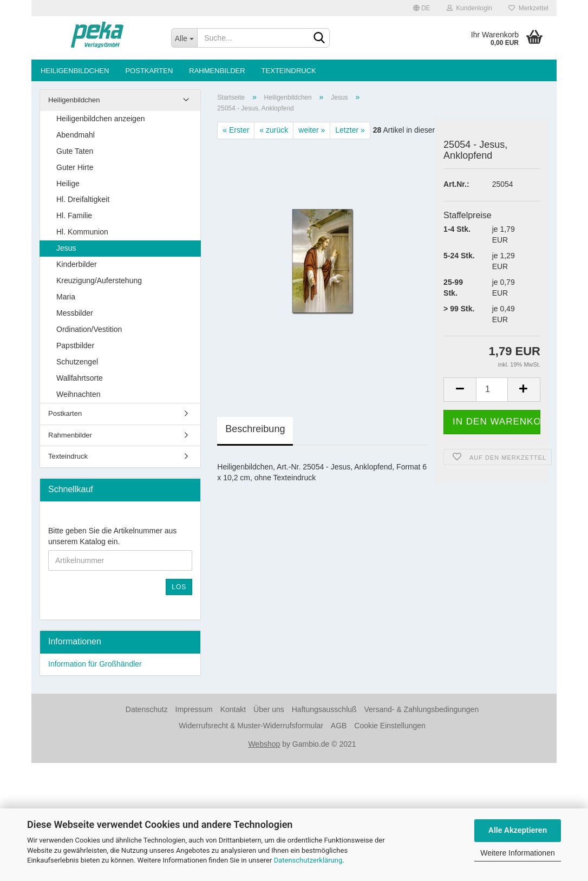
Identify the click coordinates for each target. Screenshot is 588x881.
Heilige (68, 184)
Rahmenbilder (217, 71)
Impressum (194, 709)
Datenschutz (147, 709)
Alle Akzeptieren (518, 830)
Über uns (269, 709)
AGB (339, 726)
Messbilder (75, 313)
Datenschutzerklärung (308, 860)
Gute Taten (75, 151)
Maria (66, 297)
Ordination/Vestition (89, 329)
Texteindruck (289, 71)
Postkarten (149, 71)
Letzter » (350, 130)
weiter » (312, 130)
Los (179, 587)
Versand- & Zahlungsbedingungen (421, 709)
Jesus (66, 248)
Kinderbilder (77, 264)
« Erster (236, 130)
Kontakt (233, 709)
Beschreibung (255, 429)
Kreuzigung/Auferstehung (99, 280)
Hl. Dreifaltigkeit (83, 199)
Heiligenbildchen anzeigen (100, 119)
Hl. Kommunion (82, 232)
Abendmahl (76, 135)
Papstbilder (75, 345)
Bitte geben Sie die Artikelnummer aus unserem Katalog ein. (112, 536)
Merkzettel (528, 8)
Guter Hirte (75, 167)
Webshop (264, 744)
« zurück (274, 130)
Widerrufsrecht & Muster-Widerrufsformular (251, 726)
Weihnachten (78, 394)
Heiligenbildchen (75, 71)
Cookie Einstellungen (390, 726)
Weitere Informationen (517, 853)
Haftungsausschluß (324, 709)
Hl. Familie (74, 216)
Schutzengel (77, 362)
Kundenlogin (469, 8)
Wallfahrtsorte (80, 378)
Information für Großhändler (95, 664)
